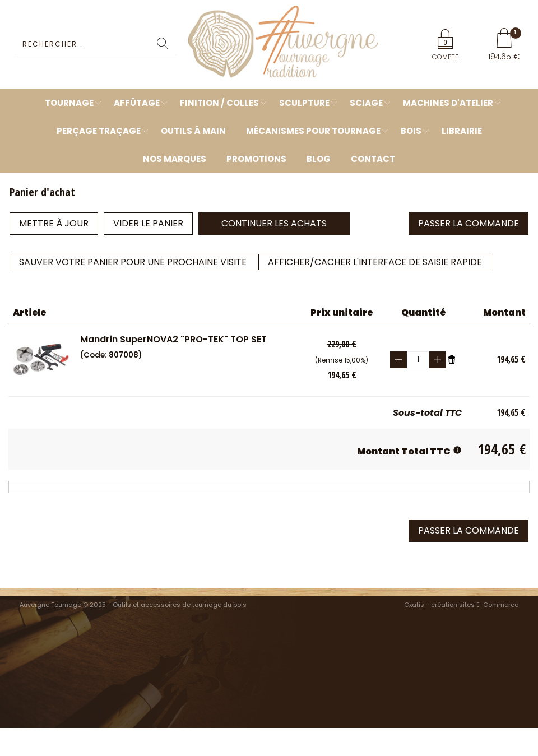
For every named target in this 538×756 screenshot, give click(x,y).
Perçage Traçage (99, 131)
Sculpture (304, 103)
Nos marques (175, 159)
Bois (411, 131)
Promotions (256, 159)
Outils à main (193, 131)
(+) (438, 360)
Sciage (366, 103)
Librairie (462, 131)
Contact (373, 159)
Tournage (69, 103)
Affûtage (137, 103)
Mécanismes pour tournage (313, 131)
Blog (319, 159)
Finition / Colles (219, 103)
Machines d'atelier (448, 103)
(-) (398, 360)
